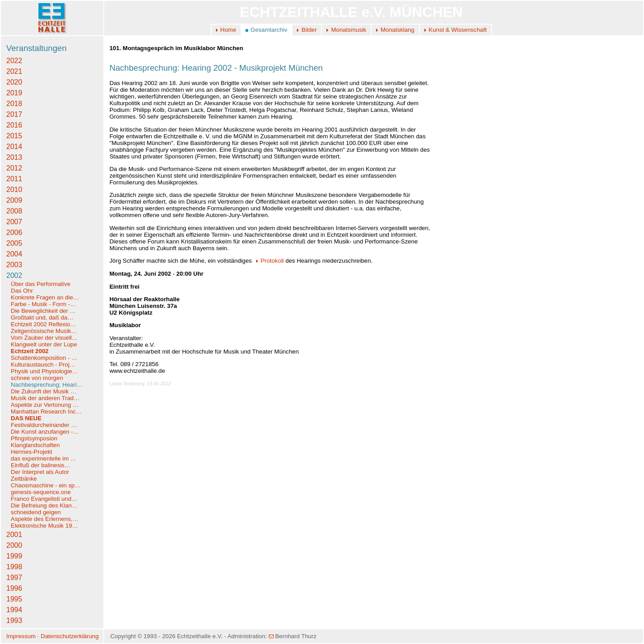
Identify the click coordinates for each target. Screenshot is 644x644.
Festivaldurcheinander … (44, 425)
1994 (14, 610)
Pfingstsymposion (34, 438)
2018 (14, 104)
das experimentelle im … (44, 458)
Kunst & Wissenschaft (458, 30)
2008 (14, 211)
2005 (14, 243)
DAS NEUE (26, 418)
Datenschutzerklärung (70, 636)
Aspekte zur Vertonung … (45, 405)
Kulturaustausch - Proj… (43, 365)
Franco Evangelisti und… (44, 499)
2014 (14, 147)
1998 (14, 567)
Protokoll (269, 261)
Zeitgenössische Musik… (44, 331)
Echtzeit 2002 (30, 351)
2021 (14, 71)
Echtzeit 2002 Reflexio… (43, 324)
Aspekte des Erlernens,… (44, 519)
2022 (14, 61)
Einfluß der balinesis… (40, 465)
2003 (14, 265)
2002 (14, 275)
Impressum (21, 636)
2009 (14, 200)
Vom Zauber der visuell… (44, 338)
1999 (14, 556)
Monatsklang (398, 30)
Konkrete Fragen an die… (45, 297)
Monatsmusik (349, 30)
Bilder (309, 30)
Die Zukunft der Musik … (44, 391)
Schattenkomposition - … (44, 358)
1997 (14, 578)
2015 (14, 136)
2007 (14, 222)
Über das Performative (40, 284)
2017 (14, 114)
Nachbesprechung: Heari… (47, 385)
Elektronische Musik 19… (44, 526)
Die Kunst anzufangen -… (45, 432)
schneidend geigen (36, 512)
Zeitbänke (24, 479)
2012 (14, 168)
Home (229, 30)
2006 (14, 232)
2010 (14, 190)
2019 (14, 93)
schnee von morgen (37, 378)
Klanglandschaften (35, 445)
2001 (14, 535)
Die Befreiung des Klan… (44, 505)
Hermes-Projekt (32, 452)
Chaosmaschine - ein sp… (46, 485)
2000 (14, 545)
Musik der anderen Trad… (45, 398)
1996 (14, 588)
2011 (14, 179)
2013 (14, 157)
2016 (14, 125)
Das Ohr (22, 291)
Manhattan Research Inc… (46, 412)
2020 (14, 82)
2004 (14, 254)
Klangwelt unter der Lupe (44, 344)
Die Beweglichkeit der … (43, 311)
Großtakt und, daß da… (42, 318)
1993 (14, 621)
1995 (14, 599)
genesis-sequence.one (41, 492)
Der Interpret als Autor (40, 472)
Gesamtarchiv (269, 30)
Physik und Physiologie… (44, 371)
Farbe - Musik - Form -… (43, 304)
